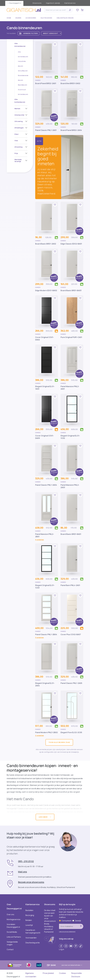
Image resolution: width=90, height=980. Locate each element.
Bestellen (29, 910)
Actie (39, 141)
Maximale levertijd (18, 160)
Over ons (10, 914)
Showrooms (37, 3)
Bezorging (30, 915)
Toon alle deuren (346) (59, 742)
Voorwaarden (31, 938)
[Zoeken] (56, 10)
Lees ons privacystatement (67, 932)
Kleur (17, 134)
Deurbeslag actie (33, 943)
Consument (65, 921)
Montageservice (14, 919)
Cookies (62, 973)
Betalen (29, 920)
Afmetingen (19, 128)
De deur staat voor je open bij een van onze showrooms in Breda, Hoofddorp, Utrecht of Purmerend (50, 921)
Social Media (12, 932)
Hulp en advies (46, 18)
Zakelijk (77, 921)
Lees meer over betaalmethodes (72, 965)
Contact (10, 949)
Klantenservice (70, 3)
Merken (17, 109)
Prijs (16, 153)
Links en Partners (14, 937)
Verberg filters (29, 33)
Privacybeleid (48, 973)
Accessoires (31, 18)
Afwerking (19, 147)
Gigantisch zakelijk (53, 3)
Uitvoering (19, 121)
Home (9, 18)
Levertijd (29, 925)
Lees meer (45, 817)
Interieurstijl (19, 115)
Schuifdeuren (23, 71)
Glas (16, 141)
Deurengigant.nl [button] (14, 3)
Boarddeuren (23, 85)
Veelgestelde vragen (65, 18)
